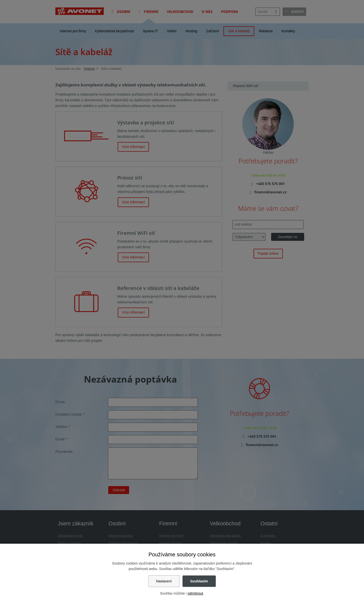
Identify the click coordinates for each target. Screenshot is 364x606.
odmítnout (195, 593)
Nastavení (164, 581)
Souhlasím (199, 581)
